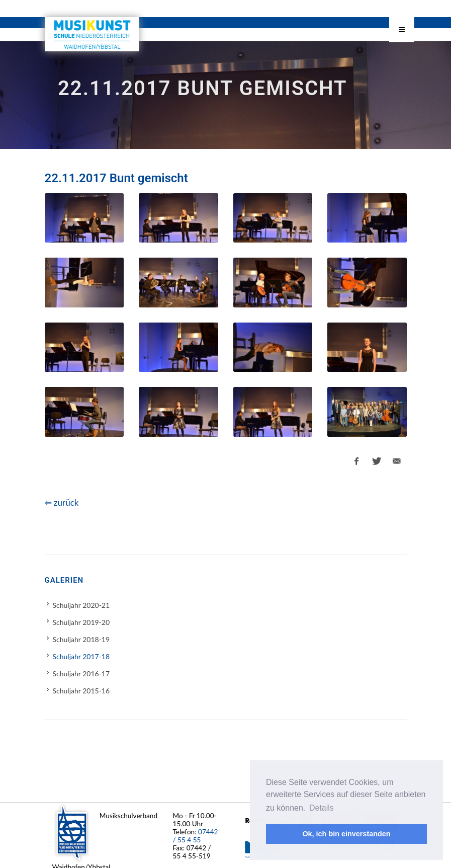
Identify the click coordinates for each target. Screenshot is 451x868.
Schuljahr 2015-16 (81, 691)
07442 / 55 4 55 (196, 836)
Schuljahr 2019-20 (81, 622)
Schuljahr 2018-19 (81, 639)
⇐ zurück (62, 502)
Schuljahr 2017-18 (81, 656)
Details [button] (322, 808)
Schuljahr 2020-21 (81, 605)
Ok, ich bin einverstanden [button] (346, 834)
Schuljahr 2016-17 (81, 674)
